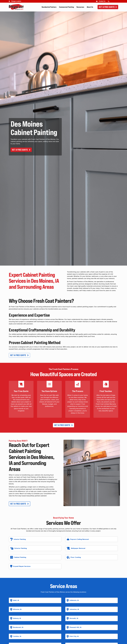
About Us (90, 7)
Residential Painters (49, 7)
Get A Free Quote (107, 7)
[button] (21, 150)
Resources (80, 7)
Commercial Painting (66, 7)
